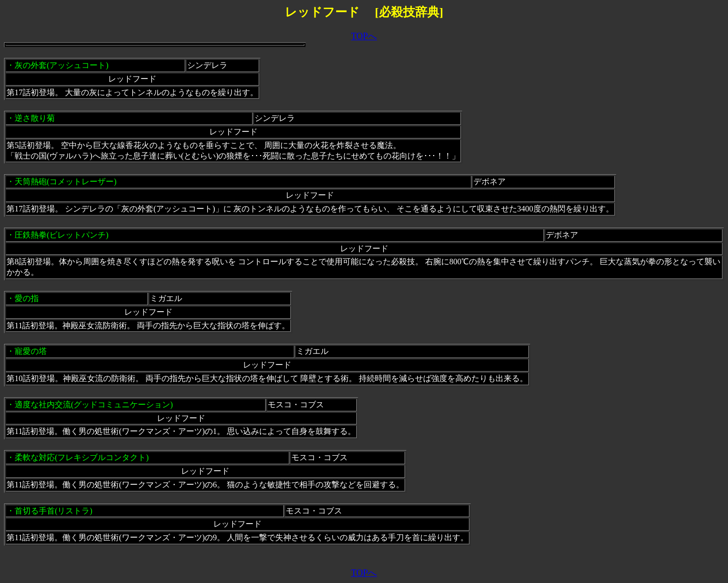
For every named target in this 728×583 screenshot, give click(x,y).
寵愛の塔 (31, 351)
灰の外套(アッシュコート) (62, 65)
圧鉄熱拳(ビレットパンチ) (62, 235)
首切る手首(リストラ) (54, 511)
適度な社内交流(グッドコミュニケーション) (94, 405)
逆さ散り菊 (35, 118)
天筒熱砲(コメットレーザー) (66, 181)
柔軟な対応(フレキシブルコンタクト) (82, 457)
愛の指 (27, 298)
